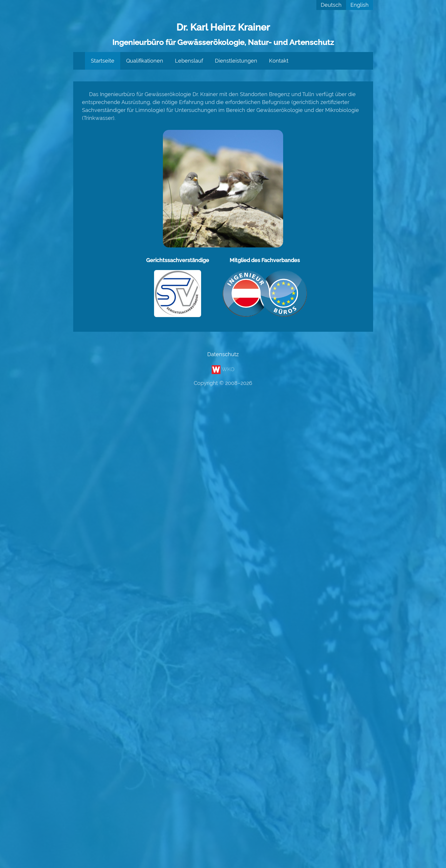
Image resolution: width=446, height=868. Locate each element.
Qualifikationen (145, 61)
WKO (223, 369)
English (360, 5)
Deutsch (331, 5)
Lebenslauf (189, 61)
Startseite (103, 61)
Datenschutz (223, 354)
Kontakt (279, 61)
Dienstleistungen (236, 61)
